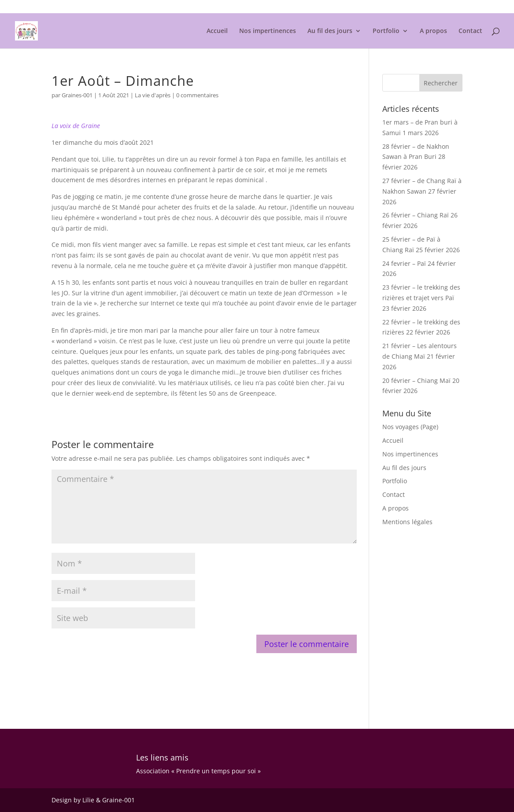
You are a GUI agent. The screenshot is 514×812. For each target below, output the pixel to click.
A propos (433, 31)
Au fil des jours (330, 31)
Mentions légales (441, 7)
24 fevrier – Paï (404, 263)
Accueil (217, 31)
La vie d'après (153, 95)
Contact (470, 31)
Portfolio (386, 31)
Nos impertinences (268, 31)
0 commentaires (197, 95)
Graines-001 (77, 95)
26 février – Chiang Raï (416, 215)
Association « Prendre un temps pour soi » (198, 771)
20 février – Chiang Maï (416, 380)
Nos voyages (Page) (410, 427)
